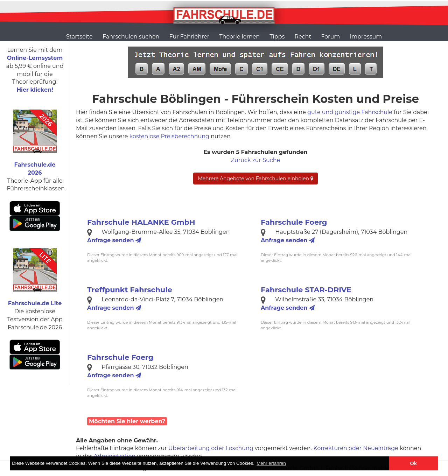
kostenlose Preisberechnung (169, 136)
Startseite (79, 37)
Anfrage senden (114, 240)
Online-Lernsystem (35, 58)
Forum (330, 37)
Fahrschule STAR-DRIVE (306, 290)
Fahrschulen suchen (131, 37)
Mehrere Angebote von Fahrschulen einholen (255, 178)
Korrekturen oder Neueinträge (356, 448)
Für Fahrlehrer (190, 37)
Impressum (366, 37)
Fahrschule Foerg (294, 222)
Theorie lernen (239, 37)
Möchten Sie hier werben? (127, 421)
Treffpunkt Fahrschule (130, 290)
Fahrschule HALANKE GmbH (141, 222)
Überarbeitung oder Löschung (211, 448)
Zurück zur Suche (255, 160)
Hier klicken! (35, 90)
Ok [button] (414, 463)
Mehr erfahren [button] (271, 463)
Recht (303, 37)
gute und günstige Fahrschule (350, 112)
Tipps (277, 37)
